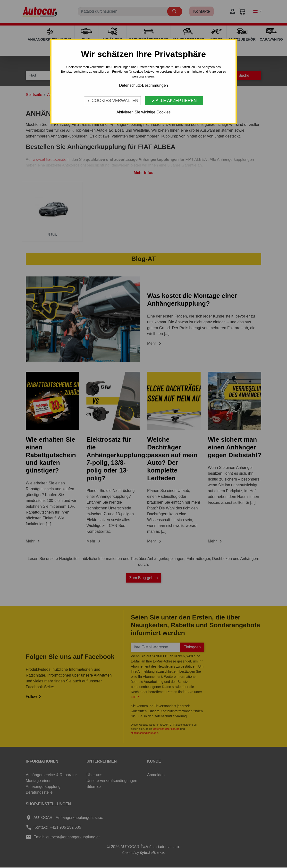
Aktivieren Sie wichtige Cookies (143, 112)
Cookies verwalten (112, 101)
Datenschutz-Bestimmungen (144, 85)
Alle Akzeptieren (174, 101)
